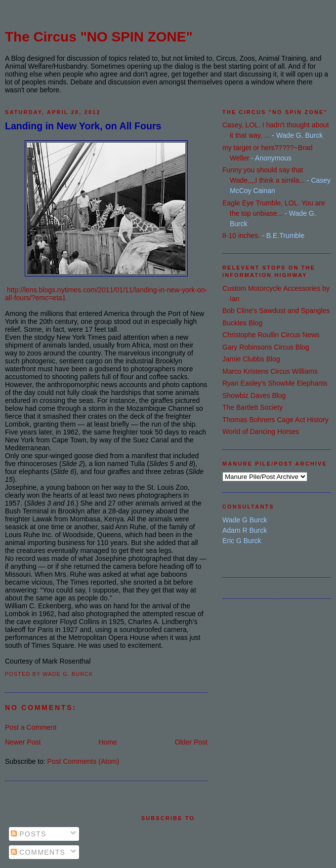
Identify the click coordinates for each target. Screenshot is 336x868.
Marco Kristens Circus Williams (270, 371)
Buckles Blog (242, 323)
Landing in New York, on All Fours (83, 126)
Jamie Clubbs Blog (251, 359)
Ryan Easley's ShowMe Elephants (275, 383)
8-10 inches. (241, 236)
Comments (38, 852)
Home (107, 742)
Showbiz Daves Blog (254, 395)
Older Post (191, 742)
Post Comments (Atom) (83, 761)
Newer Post (23, 742)
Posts (29, 834)
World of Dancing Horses (261, 432)
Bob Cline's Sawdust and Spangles (276, 311)
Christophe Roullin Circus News (271, 335)
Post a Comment (31, 727)
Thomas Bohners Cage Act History (275, 420)
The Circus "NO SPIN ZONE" (99, 37)
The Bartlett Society (252, 407)
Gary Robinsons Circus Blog (266, 347)
